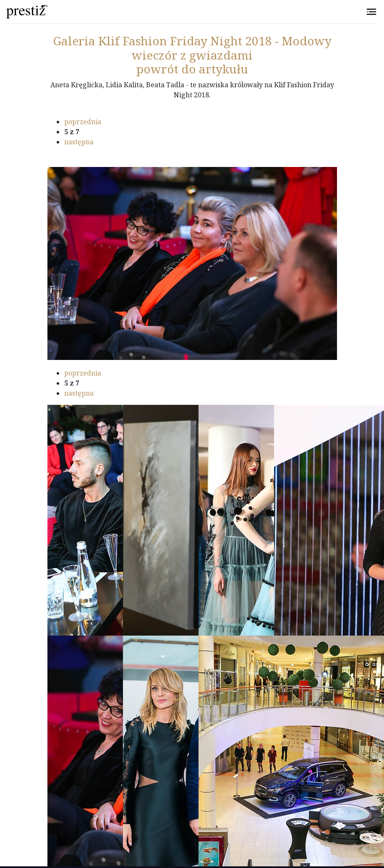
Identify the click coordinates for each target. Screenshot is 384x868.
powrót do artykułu (192, 69)
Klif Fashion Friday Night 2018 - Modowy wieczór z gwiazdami (192, 48)
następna (79, 142)
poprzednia (83, 122)
